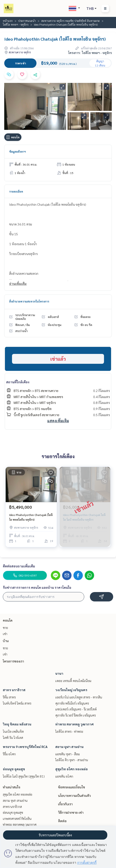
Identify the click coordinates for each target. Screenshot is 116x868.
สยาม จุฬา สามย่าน (69, 747)
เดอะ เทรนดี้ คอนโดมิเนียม (73, 681)
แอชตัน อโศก (64, 776)
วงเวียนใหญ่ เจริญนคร (71, 690)
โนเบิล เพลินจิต (13, 731)
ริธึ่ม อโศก (9, 754)
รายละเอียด (16, 191)
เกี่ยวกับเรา (65, 804)
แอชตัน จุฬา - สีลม (68, 754)
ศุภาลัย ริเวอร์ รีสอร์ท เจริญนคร (76, 715)
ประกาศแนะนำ (27, 21)
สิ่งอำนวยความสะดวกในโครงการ (29, 301)
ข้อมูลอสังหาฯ (18, 151)
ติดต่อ (62, 821)
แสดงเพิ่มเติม (58, 421)
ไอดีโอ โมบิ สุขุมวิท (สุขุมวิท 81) (24, 776)
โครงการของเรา (13, 661)
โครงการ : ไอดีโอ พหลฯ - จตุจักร (90, 53)
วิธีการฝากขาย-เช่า (71, 812)
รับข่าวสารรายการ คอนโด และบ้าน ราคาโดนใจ (37, 587)
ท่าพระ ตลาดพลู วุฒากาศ (74, 724)
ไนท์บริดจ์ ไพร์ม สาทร (17, 703)
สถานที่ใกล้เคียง (18, 382)
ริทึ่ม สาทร (9, 697)
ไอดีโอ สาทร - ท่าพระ (69, 731)
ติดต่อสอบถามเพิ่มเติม (19, 566)
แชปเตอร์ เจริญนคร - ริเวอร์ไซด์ (76, 709)
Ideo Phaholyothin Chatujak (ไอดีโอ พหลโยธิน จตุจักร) (31, 517)
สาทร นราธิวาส (14, 690)
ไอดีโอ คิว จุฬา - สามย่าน (72, 760)
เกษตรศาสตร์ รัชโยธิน (17, 818)
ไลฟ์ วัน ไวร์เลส (13, 737)
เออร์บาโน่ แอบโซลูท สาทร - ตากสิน (79, 697)
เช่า (5, 634)
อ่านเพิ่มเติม (18, 283)
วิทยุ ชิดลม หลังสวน (17, 724)
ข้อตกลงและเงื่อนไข (72, 787)
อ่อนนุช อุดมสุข (14, 769)
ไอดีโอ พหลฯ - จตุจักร (16, 24)
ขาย (5, 628)
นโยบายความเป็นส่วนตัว (74, 795)
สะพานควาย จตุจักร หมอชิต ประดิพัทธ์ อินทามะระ (70, 21)
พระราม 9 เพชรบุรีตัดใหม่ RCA (25, 747)
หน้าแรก (8, 21)
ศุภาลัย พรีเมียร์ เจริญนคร (72, 703)
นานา (59, 673)
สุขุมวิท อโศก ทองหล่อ (72, 769)
